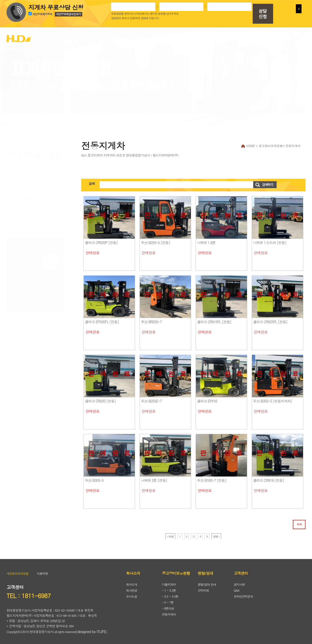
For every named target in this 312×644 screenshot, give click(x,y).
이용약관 (42, 572)
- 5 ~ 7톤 (18, 219)
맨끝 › (217, 535)
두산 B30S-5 (94, 479)
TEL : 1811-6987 (29, 594)
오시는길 (132, 595)
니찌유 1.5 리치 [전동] (270, 241)
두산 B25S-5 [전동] (156, 241)
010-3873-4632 (39, 289)
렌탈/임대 (227, 37)
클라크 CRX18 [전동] (269, 479)
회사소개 (122, 37)
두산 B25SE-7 (151, 399)
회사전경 (132, 589)
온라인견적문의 (243, 595)
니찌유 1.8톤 (206, 241)
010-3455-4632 (39, 295)
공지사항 (239, 583)
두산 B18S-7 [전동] (212, 479)
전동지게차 (19, 241)
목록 (299, 523)
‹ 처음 (170, 535)
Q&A (237, 589)
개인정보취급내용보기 (69, 14)
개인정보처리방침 (17, 572)
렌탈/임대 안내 (207, 583)
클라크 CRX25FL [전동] (270, 320)
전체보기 (17, 175)
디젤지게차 (19, 186)
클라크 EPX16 (207, 399)
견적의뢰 (203, 589)
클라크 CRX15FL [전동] (214, 320)
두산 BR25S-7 (151, 320)
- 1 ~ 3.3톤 (20, 197)
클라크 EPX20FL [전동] (102, 320)
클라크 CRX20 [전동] (100, 399)
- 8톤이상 (18, 230)
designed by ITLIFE (92, 630)
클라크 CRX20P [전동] (101, 241)
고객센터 (279, 37)
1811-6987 (30, 280)
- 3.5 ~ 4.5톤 (21, 208)
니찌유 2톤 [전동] (154, 479)
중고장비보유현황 (175, 37)
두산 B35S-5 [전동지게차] (273, 399)
